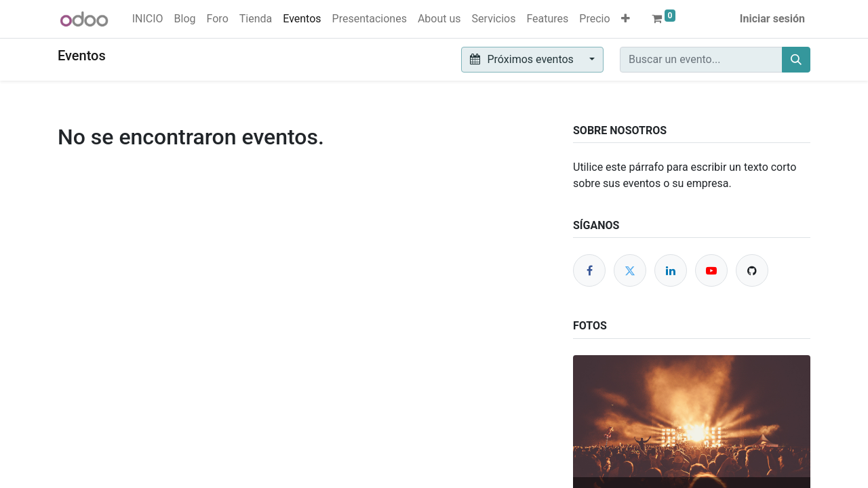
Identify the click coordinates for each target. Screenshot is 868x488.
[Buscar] (796, 60)
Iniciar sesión (772, 19)
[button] (626, 19)
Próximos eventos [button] (523, 59)
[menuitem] (148, 19)
